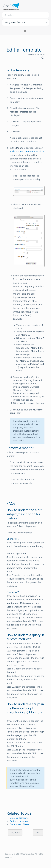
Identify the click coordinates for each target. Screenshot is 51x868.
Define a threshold (19, 821)
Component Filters (19, 824)
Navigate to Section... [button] (16, 22)
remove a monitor (35, 151)
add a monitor (17, 151)
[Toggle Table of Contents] (26, 31)
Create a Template (19, 818)
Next (38, 833)
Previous (15, 833)
